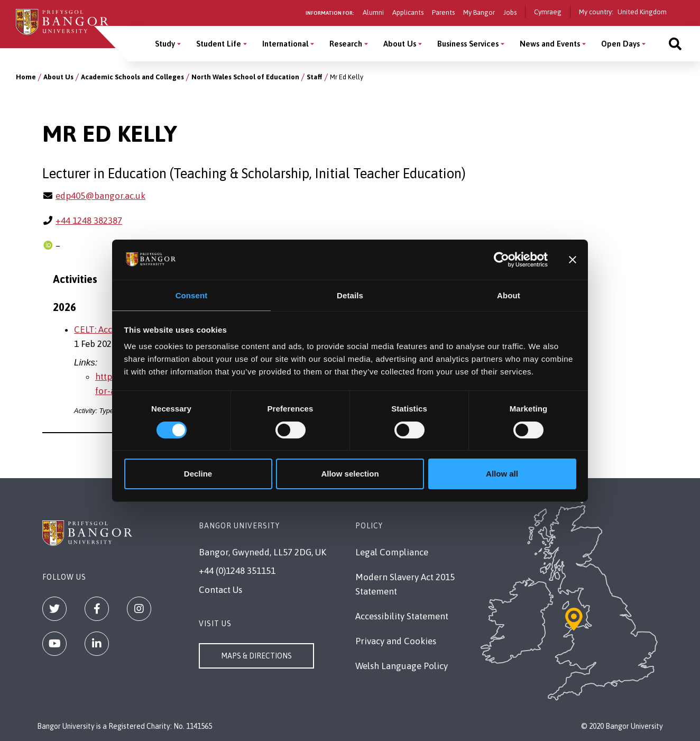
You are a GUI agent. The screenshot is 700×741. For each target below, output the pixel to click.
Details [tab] (350, 295)
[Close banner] (573, 259)
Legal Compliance (392, 552)
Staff (315, 77)
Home (26, 77)
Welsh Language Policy (402, 666)
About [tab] (509, 295)
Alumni (373, 12)
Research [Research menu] (346, 44)
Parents (443, 12)
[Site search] (675, 44)
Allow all (502, 474)
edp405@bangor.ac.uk (100, 196)
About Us (58, 77)
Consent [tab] (192, 295)
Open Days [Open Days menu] (620, 44)
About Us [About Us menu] (400, 44)
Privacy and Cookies (396, 641)
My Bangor (479, 12)
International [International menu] (285, 44)
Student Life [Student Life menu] (219, 44)
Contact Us (220, 590)
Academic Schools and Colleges (132, 77)
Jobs (510, 12)
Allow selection (350, 474)
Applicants (408, 12)
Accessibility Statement (402, 616)
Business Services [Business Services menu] (468, 44)
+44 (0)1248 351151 (237, 571)
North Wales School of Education (245, 77)
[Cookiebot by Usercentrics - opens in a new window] (501, 259)
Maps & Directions (256, 656)
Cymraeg (548, 12)
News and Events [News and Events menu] (550, 44)
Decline (198, 474)
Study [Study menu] (165, 44)
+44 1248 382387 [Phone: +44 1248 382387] (89, 221)
